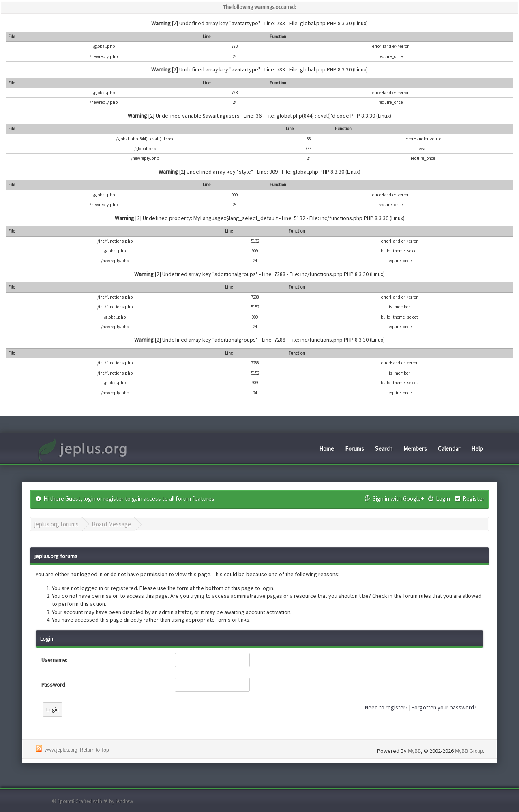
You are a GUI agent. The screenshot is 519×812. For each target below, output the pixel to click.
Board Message (111, 524)
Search (384, 449)
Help (477, 449)
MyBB (414, 751)
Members (415, 449)
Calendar (449, 449)
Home (327, 449)
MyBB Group (469, 751)
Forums (355, 449)
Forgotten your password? (444, 707)
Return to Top (94, 750)
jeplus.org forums (57, 524)
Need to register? (386, 707)
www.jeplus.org (61, 750)
